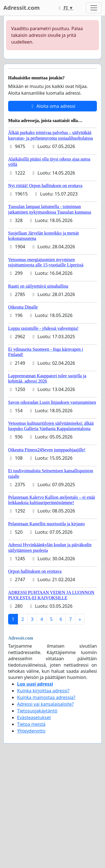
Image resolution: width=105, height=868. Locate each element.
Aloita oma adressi (53, 106)
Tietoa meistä (31, 724)
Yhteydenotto (31, 731)
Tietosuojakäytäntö (37, 711)
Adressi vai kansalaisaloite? (45, 704)
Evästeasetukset (34, 717)
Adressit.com (22, 8)
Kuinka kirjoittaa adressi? (43, 691)
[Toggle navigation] (94, 8)
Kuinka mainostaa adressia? (46, 697)
